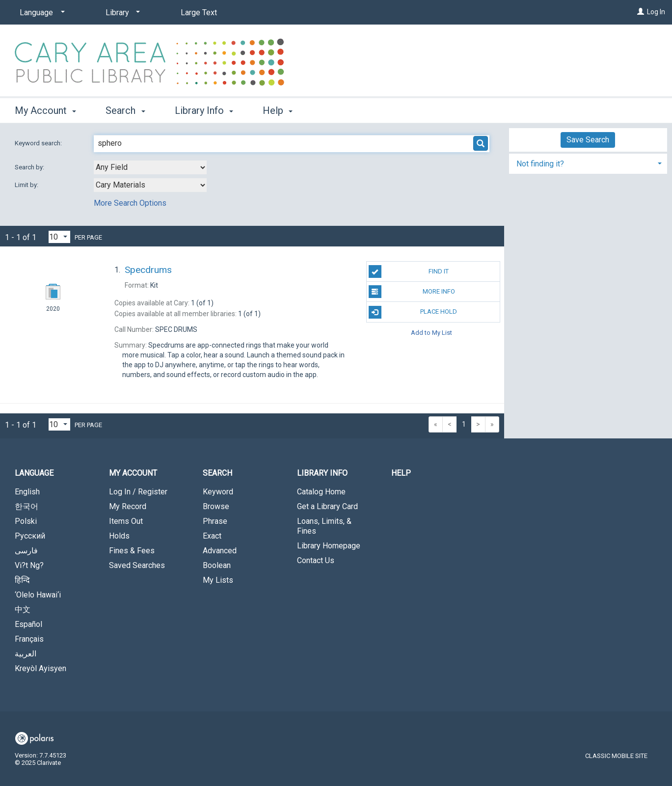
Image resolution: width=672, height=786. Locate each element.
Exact (212, 536)
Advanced (220, 551)
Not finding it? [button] (540, 164)
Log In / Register (138, 492)
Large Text (199, 13)
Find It (409, 271)
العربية (26, 654)
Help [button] (278, 110)
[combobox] (150, 167)
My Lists (218, 580)
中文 (23, 610)
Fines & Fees (132, 551)
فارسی (26, 551)
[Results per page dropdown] (59, 237)
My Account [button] (45, 110)
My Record (128, 506)
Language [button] (34, 473)
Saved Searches (137, 565)
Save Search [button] (588, 140)
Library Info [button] (204, 110)
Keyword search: (39, 143)
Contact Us (316, 560)
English (27, 492)
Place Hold (413, 312)
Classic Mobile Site (616, 756)
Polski (26, 521)
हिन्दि (22, 580)
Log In (656, 12)
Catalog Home (321, 492)
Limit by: (27, 185)
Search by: (30, 167)
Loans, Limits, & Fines (324, 526)
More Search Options (130, 203)
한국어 (27, 506)
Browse (216, 506)
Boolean (217, 565)
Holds (119, 536)
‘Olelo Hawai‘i (38, 595)
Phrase (215, 521)
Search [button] (125, 110)
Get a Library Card (327, 506)
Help (401, 473)
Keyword (218, 492)
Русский (30, 536)
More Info (412, 292)
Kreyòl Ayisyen (40, 668)
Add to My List (431, 333)
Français (29, 639)
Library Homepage (329, 546)
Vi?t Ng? (29, 565)
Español (28, 624)
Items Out (126, 521)
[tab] (588, 163)
